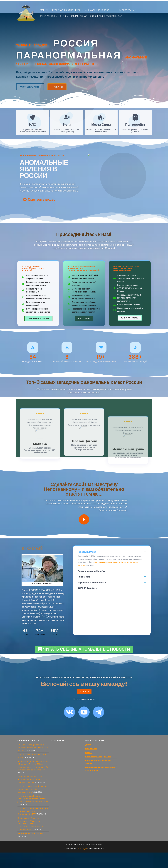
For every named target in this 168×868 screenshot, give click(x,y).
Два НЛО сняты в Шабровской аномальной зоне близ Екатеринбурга (32, 789)
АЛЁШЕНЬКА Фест (87, 588)
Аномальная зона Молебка (92, 571)
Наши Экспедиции (126, 10)
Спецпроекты (47, 16)
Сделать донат (79, 16)
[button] (112, 552)
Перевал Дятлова (87, 552)
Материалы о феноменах (66, 10)
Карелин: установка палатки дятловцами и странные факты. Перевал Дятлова (32, 779)
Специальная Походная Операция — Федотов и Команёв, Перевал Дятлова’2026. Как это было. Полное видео (31, 824)
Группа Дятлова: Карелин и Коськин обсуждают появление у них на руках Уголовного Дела (33, 799)
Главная (44, 10)
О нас (63, 16)
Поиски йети (84, 577)
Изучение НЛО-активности (92, 582)
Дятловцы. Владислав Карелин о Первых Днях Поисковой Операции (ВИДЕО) (33, 811)
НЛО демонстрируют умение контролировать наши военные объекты (33, 748)
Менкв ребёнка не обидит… (31, 833)
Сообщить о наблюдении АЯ (106, 16)
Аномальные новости (98, 10)
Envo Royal (82, 849)
